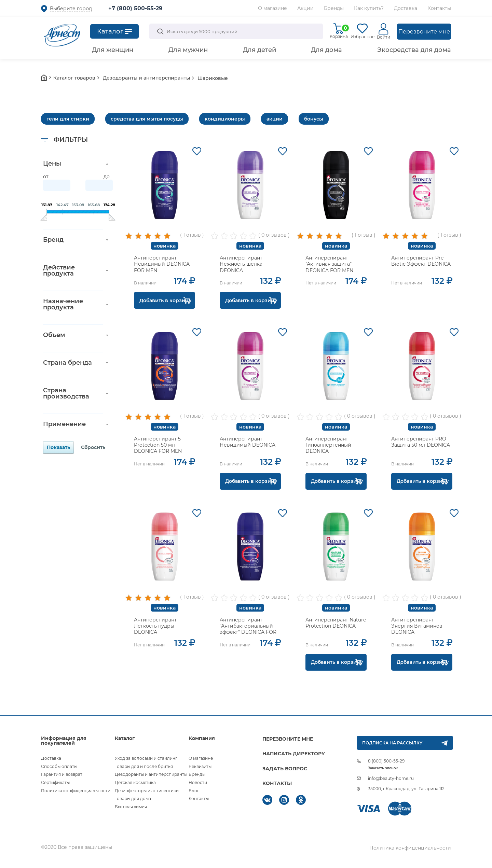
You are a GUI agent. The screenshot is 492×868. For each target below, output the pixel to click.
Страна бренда (67, 363)
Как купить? (369, 8)
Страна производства (66, 393)
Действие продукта (59, 270)
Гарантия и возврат (62, 774)
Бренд (53, 240)
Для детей (259, 50)
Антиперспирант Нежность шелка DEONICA (241, 264)
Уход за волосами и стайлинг (146, 758)
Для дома (326, 50)
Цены (52, 164)
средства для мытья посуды (147, 119)
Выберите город (71, 9)
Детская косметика (135, 782)
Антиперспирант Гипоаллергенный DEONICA (328, 445)
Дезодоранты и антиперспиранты (151, 774)
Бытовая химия (131, 807)
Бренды (334, 8)
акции (275, 119)
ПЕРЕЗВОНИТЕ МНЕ (288, 739)
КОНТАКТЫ (277, 783)
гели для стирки (68, 119)
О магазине (272, 8)
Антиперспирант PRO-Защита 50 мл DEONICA (421, 442)
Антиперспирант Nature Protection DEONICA (336, 623)
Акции (305, 8)
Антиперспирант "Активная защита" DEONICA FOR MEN (329, 264)
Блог (194, 791)
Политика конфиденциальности (76, 791)
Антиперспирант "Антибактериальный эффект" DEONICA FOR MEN (248, 629)
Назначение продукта (63, 304)
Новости (198, 782)
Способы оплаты (59, 766)
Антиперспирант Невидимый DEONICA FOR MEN (162, 264)
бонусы (314, 119)
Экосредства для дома (414, 50)
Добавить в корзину (165, 300)
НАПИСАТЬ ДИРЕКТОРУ (294, 754)
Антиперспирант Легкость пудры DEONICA (155, 626)
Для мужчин (188, 50)
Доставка (406, 8)
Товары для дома (133, 799)
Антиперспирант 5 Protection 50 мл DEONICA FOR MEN (158, 445)
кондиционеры (225, 119)
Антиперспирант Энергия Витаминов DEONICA (417, 626)
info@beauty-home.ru (391, 778)
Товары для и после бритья (144, 766)
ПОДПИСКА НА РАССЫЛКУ (392, 743)
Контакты (439, 8)
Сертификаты (55, 782)
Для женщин (113, 50)
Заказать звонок (383, 768)
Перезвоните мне (424, 32)
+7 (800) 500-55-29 (135, 8)
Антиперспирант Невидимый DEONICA (248, 442)
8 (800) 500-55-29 (386, 761)
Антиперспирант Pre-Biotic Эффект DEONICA (421, 261)
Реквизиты (200, 766)
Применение (64, 424)
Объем (54, 335)
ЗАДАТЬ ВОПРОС (285, 769)
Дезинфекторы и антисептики (147, 791)
